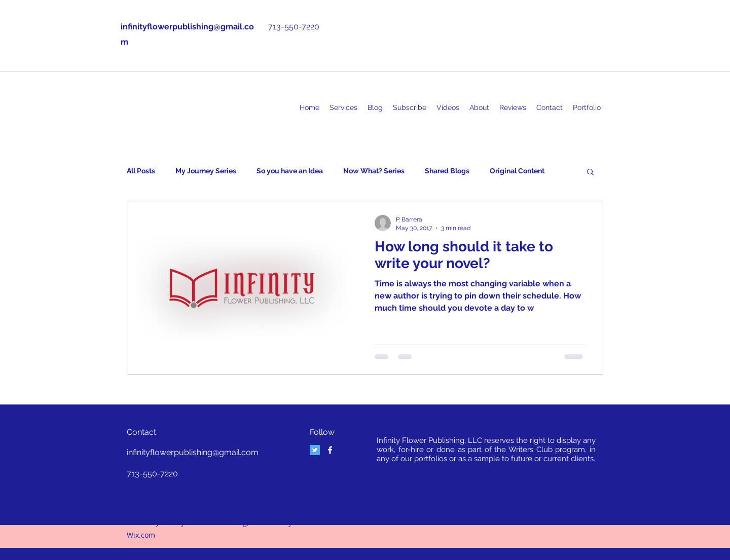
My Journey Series (206, 171)
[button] (590, 173)
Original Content (517, 171)
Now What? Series (374, 171)
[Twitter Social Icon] (315, 450)
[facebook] (330, 450)
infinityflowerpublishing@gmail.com (193, 452)
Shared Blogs (447, 171)
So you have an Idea (290, 171)
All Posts (141, 171)
